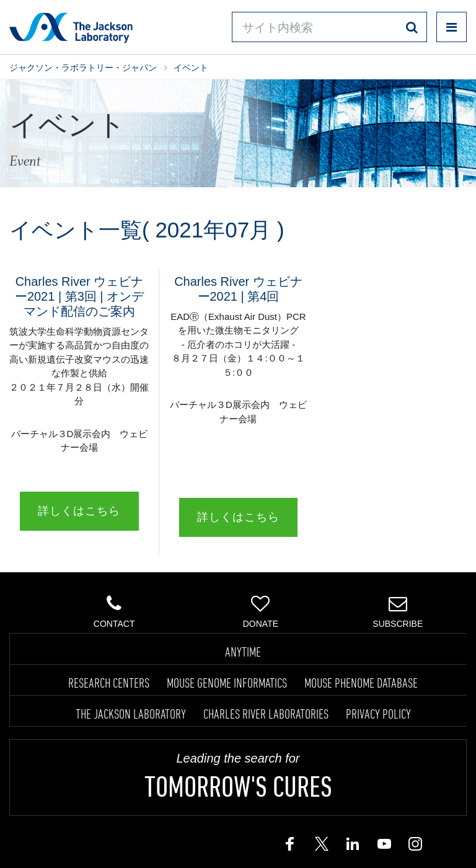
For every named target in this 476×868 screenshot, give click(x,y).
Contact (114, 611)
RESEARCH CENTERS (109, 683)
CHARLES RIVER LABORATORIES (266, 714)
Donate (261, 611)
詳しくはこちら (79, 511)
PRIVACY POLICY (378, 714)
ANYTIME (243, 652)
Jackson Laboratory (71, 27)
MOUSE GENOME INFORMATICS (227, 683)
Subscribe (398, 611)
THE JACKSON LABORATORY (131, 714)
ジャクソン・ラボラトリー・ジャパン (83, 68)
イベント (191, 68)
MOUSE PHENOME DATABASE (361, 683)
